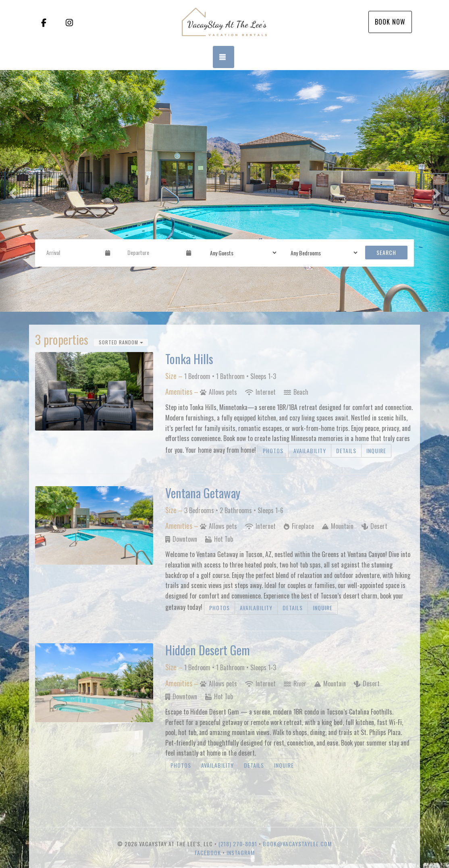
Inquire (376, 451)
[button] (11, 191)
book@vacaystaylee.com (297, 844)
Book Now (390, 22)
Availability (310, 451)
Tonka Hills (189, 359)
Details (346, 451)
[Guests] (241, 253)
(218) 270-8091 (238, 844)
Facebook (208, 852)
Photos (273, 451)
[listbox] (224, 191)
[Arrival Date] (72, 253)
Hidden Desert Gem (208, 650)
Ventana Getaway (203, 493)
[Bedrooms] (321, 253)
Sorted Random (121, 342)
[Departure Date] (153, 253)
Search (386, 252)
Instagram (241, 852)
